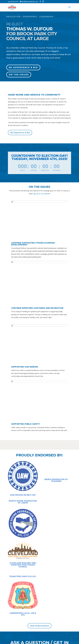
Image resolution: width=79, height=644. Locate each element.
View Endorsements (39, 626)
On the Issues (19, 75)
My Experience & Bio (23, 67)
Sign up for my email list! (42, 194)
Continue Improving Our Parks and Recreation (37, 308)
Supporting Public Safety (26, 424)
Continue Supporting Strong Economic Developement (33, 244)
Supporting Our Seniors (25, 367)
